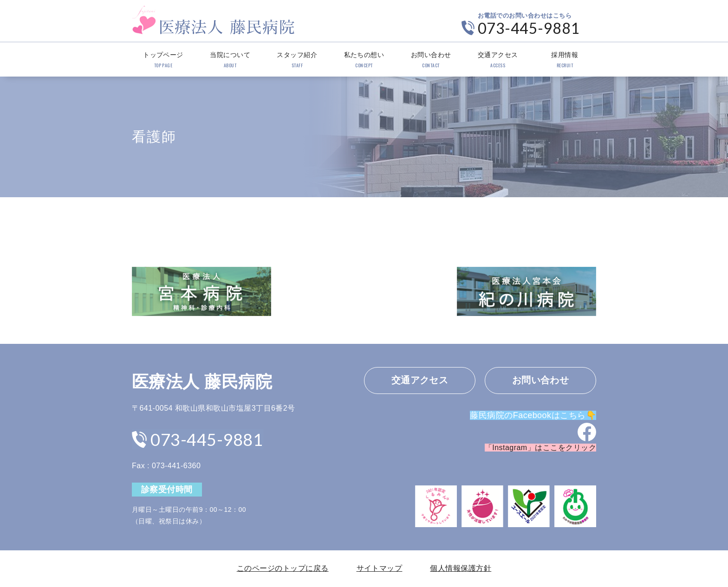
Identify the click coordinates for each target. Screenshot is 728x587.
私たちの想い (364, 60)
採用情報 (565, 60)
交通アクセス (498, 60)
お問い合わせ (431, 60)
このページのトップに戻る (283, 568)
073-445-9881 (529, 28)
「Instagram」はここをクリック (540, 448)
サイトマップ (380, 568)
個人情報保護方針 (461, 568)
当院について (230, 60)
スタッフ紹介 (297, 60)
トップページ (163, 60)
